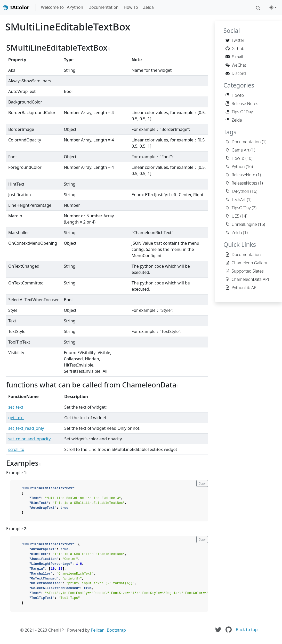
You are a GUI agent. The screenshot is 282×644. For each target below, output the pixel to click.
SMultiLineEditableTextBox (68, 27)
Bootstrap (116, 630)
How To (131, 7)
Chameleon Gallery (246, 263)
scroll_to (16, 449)
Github (235, 49)
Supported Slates (245, 271)
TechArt (236, 200)
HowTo (235, 158)
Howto (235, 95)
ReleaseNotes (241, 183)
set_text (16, 407)
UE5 (232, 216)
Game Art (237, 150)
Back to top (247, 630)
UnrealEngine (241, 224)
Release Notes (242, 104)
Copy (202, 483)
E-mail (234, 57)
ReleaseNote (240, 175)
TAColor (16, 7)
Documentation (103, 7)
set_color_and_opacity (30, 439)
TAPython (237, 191)
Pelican (98, 630)
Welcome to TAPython (62, 7)
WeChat (236, 65)
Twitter (235, 40)
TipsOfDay (238, 208)
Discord (236, 73)
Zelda (148, 7)
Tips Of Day (239, 112)
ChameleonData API (247, 279)
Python (235, 166)
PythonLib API (242, 288)
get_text (16, 418)
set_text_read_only (26, 428)
